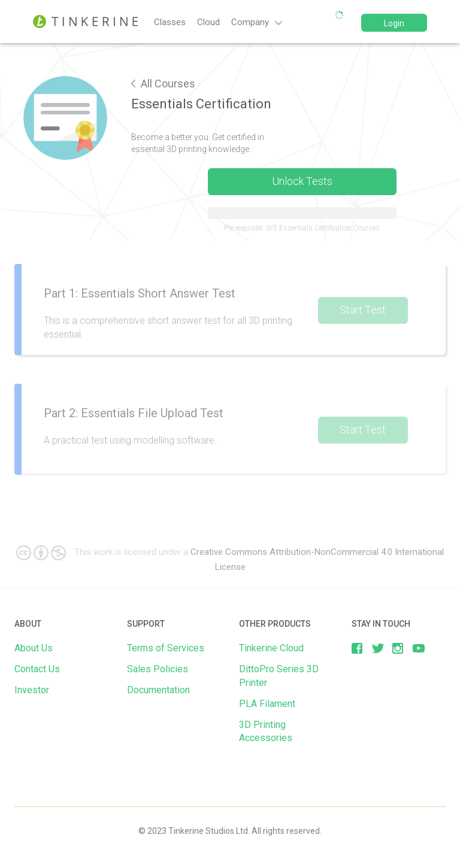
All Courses (163, 84)
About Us (34, 648)
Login (394, 23)
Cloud (208, 22)
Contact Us (37, 669)
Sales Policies (158, 669)
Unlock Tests (302, 181)
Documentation (158, 690)
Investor (32, 690)
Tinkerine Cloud (271, 648)
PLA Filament (267, 704)
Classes (170, 22)
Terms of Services (166, 648)
